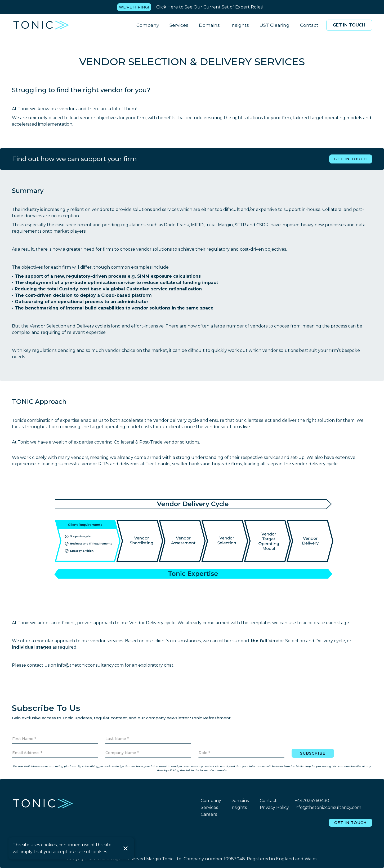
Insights (240, 25)
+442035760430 (312, 801)
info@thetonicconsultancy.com (328, 807)
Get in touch (349, 25)
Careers (209, 814)
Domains (209, 25)
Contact (309, 25)
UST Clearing (274, 25)
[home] (41, 25)
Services (179, 25)
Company (148, 25)
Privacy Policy (274, 807)
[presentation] (332, 736)
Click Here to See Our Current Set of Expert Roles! (210, 7)
